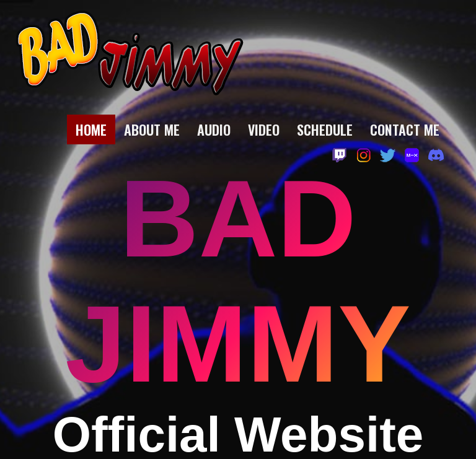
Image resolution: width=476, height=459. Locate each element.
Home (91, 129)
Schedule (325, 129)
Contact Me (405, 129)
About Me (152, 129)
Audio (214, 129)
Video (264, 129)
